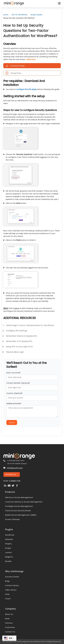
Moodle (8, 561)
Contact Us (10, 632)
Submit (12, 423)
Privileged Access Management (19, 506)
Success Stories (12, 577)
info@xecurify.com (15, 468)
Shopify (8, 544)
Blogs (7, 581)
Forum (8, 599)
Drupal (8, 548)
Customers (10, 627)
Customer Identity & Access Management (24, 502)
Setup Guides (36, 15)
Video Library (11, 590)
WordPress (10, 535)
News (7, 619)
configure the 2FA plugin (27, 89)
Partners (9, 623)
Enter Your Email (14, 373)
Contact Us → (12, 474)
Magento (9, 557)
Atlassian (9, 539)
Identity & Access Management (19, 497)
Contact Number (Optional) (18, 383)
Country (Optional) (14, 393)
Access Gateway (12, 519)
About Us (9, 614)
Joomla (8, 552)
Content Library (12, 585)
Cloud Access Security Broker (18, 511)
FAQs (7, 594)
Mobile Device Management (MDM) (21, 515)
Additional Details (14, 404)
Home (6, 15)
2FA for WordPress (19, 15)
